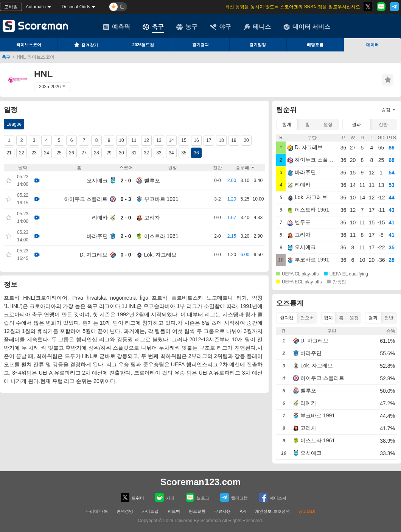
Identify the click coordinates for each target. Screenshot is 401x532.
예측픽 (117, 27)
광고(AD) (307, 511)
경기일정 (258, 45)
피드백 (174, 511)
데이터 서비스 (307, 27)
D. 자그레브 (94, 255)
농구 (187, 27)
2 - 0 (126, 180)
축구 (153, 27)
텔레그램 (234, 497)
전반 (383, 124)
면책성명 (125, 511)
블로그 (197, 497)
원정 (328, 124)
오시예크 (97, 180)
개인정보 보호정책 (272, 511)
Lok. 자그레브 (160, 255)
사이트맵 (150, 511)
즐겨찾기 (86, 45)
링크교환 (197, 511)
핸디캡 (287, 318)
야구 (221, 27)
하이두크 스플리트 (86, 199)
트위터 (132, 497)
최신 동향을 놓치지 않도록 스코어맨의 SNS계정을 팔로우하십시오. (293, 7)
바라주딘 (97, 236)
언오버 (307, 318)
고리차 (152, 218)
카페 (165, 497)
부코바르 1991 (161, 199)
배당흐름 (315, 45)
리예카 (100, 218)
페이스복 (273, 497)
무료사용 (222, 511)
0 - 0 (126, 255)
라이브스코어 (29, 45)
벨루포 (152, 180)
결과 (356, 124)
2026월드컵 (143, 45)
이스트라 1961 (161, 236)
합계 (287, 124)
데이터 (372, 45)
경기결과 (201, 45)
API (244, 511)
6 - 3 (126, 199)
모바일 (11, 7)
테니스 (257, 27)
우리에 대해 (97, 511)
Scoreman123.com (201, 482)
